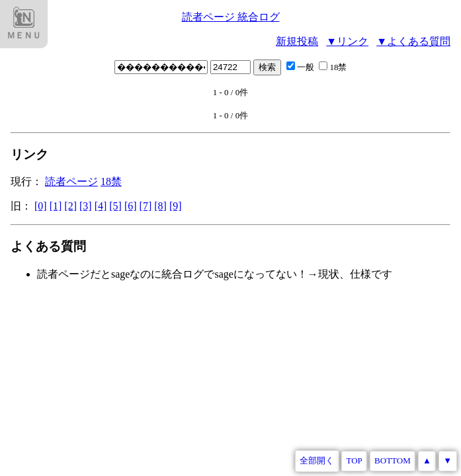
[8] (160, 206)
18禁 (333, 67)
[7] (146, 206)
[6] (131, 206)
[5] (115, 206)
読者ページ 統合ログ (231, 17)
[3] (86, 206)
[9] (176, 206)
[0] (41, 206)
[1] (56, 206)
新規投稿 (297, 41)
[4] (101, 206)
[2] (70, 206)
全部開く (317, 460)
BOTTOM (393, 460)
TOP (355, 460)
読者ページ (71, 181)
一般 (301, 67)
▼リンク (347, 41)
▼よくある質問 (413, 41)
